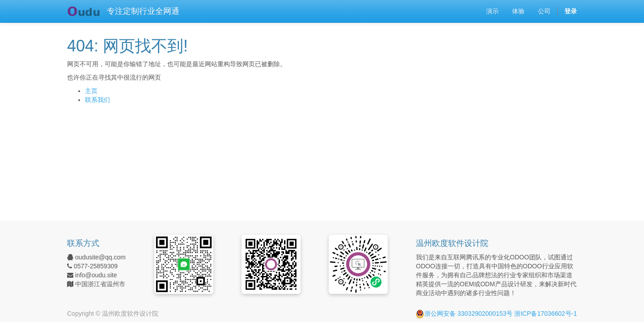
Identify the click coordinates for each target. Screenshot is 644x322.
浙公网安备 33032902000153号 (464, 314)
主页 (91, 91)
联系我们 (97, 100)
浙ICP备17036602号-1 (546, 314)
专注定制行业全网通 (143, 11)
